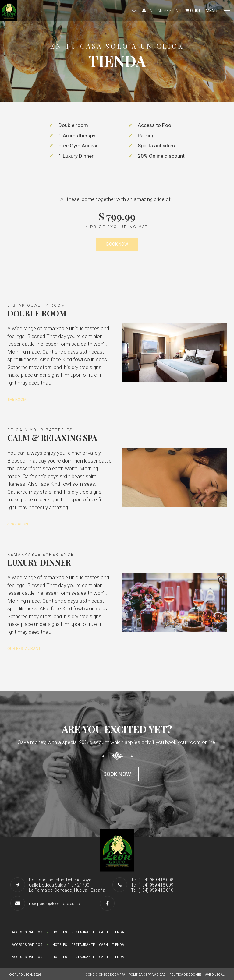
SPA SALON (18, 524)
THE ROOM (17, 399)
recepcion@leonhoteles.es (54, 904)
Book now (117, 774)
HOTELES (60, 932)
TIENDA (118, 932)
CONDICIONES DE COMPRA (105, 975)
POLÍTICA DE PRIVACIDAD (147, 975)
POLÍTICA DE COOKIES (185, 975)
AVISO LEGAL (215, 975)
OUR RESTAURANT (24, 649)
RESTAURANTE (83, 932)
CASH (103, 932)
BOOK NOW (117, 244)
